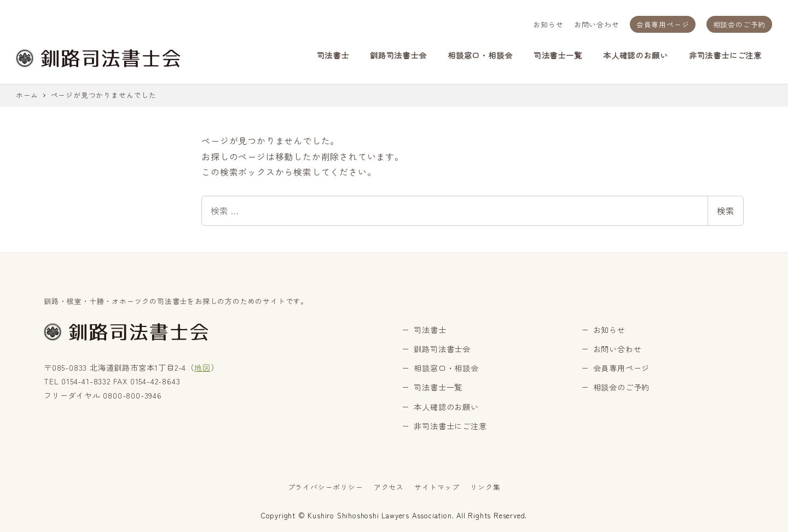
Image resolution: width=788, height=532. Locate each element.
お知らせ (548, 24)
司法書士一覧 (438, 387)
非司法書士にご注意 (450, 426)
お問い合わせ (597, 24)
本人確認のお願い (446, 407)
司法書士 (430, 330)
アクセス (389, 487)
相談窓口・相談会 (446, 368)
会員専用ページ (663, 24)
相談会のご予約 (740, 24)
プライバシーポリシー (326, 487)
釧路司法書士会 (442, 349)
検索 (726, 211)
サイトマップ (437, 487)
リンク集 (485, 487)
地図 (202, 367)
